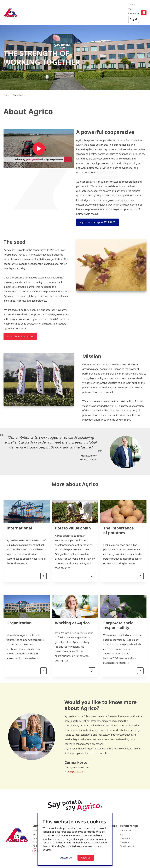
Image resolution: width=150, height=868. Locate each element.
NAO (122, 834)
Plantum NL (126, 831)
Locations (37, 838)
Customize (66, 858)
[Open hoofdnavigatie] (144, 13)
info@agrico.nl (75, 772)
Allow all (86, 858)
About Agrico (19, 95)
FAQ (34, 834)
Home (6, 95)
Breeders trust (127, 846)
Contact (36, 831)
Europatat (125, 842)
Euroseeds (125, 838)
